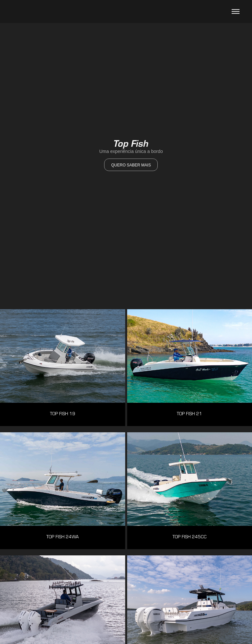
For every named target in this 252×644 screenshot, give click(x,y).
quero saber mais (131, 165)
